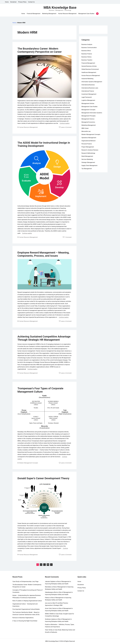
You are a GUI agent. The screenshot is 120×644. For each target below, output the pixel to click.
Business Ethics (86, 51)
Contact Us (31, 2)
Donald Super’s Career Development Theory (43, 478)
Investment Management (89, 94)
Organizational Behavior (89, 141)
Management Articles (88, 103)
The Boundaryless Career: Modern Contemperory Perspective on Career (40, 50)
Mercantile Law (86, 131)
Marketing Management (49, 14)
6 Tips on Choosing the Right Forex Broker (25, 621)
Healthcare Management (89, 72)
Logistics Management (88, 100)
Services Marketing (87, 159)
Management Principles (88, 116)
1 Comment (68, 237)
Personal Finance (87, 144)
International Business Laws (90, 88)
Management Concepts (88, 110)
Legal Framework (87, 97)
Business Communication (89, 48)
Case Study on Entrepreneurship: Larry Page (25, 582)
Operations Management (89, 138)
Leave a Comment (66, 127)
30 (48, 565)
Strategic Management (88, 162)
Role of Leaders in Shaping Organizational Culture (27, 601)
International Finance (88, 91)
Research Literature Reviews (90, 150)
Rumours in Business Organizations (23, 618)
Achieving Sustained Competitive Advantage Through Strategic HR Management (44, 338)
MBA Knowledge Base (60, 8)
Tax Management (87, 169)
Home (7, 2)
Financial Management (34, 14)
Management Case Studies (86, 14)
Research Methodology (88, 153)
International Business (88, 85)
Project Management (88, 147)
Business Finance (87, 54)
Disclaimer (13, 2)
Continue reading (65, 123)
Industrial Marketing (87, 79)
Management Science (88, 119)
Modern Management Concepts (29, 463)
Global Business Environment (90, 69)
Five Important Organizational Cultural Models (26, 609)
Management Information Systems (92, 113)
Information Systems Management (92, 82)
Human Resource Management (67, 14)
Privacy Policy (22, 2)
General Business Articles (89, 66)
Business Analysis (87, 44)
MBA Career (85, 128)
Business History (86, 57)
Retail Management (87, 156)
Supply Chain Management (89, 166)
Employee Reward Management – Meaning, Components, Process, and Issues (43, 254)
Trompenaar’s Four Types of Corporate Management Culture (40, 390)
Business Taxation (87, 60)
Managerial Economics (88, 122)
